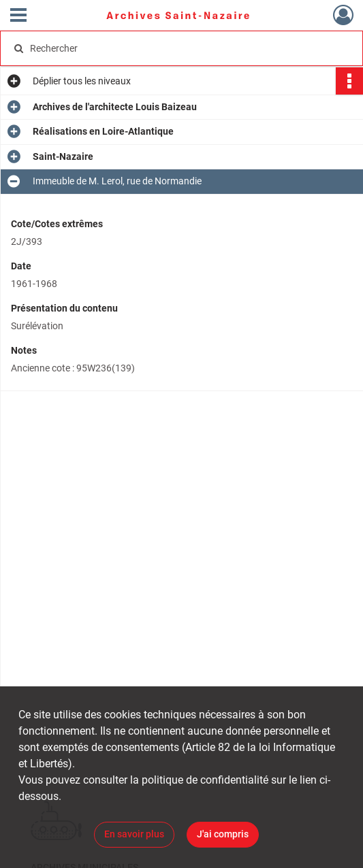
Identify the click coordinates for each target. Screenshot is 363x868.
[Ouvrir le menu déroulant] (18, 16)
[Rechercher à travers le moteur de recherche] (172, 48)
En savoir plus (134, 834)
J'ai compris (223, 834)
